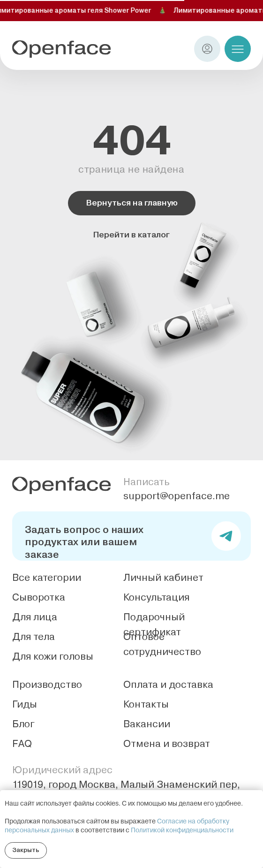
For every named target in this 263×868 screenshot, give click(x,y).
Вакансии (147, 724)
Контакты (146, 704)
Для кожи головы (53, 656)
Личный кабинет (163, 578)
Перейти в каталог (131, 235)
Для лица (35, 617)
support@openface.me (177, 496)
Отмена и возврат (167, 744)
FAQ (22, 744)
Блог (23, 724)
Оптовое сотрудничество (162, 644)
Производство (47, 685)
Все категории (47, 578)
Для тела (34, 637)
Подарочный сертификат (154, 624)
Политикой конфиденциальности (182, 830)
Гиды (25, 704)
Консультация (156, 597)
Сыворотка (39, 597)
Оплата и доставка (168, 685)
